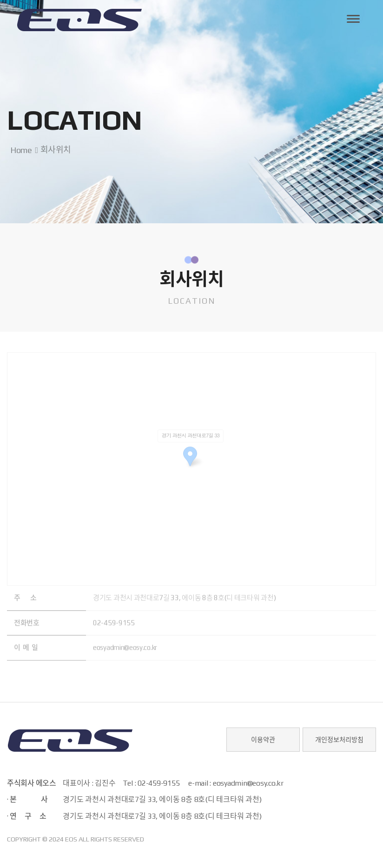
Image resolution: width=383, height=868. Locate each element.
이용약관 (263, 740)
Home (19, 150)
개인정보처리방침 (339, 740)
